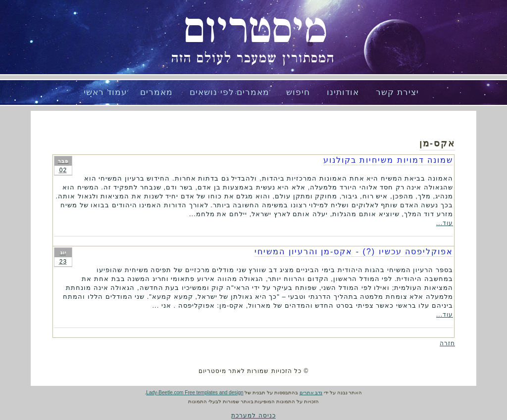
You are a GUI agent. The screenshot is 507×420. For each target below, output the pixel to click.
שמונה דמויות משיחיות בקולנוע (388, 160)
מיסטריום (255, 30)
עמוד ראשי (105, 92)
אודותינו (343, 92)
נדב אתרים (311, 393)
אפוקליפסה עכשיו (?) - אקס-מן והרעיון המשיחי (354, 252)
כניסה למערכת (253, 416)
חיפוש (298, 92)
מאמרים (156, 92)
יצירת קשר (397, 92)
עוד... (445, 223)
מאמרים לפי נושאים (229, 92)
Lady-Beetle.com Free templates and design (195, 393)
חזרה (447, 343)
